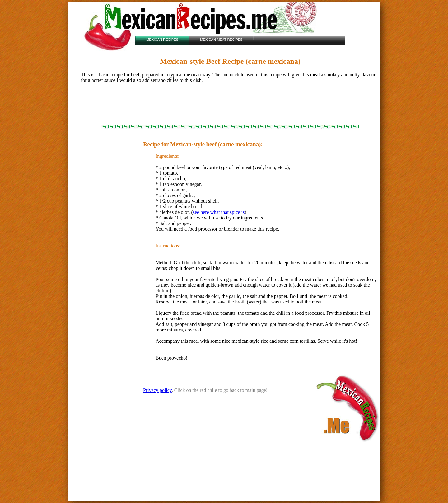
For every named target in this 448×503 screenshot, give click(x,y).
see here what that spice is (219, 212)
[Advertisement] (230, 108)
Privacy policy (157, 390)
